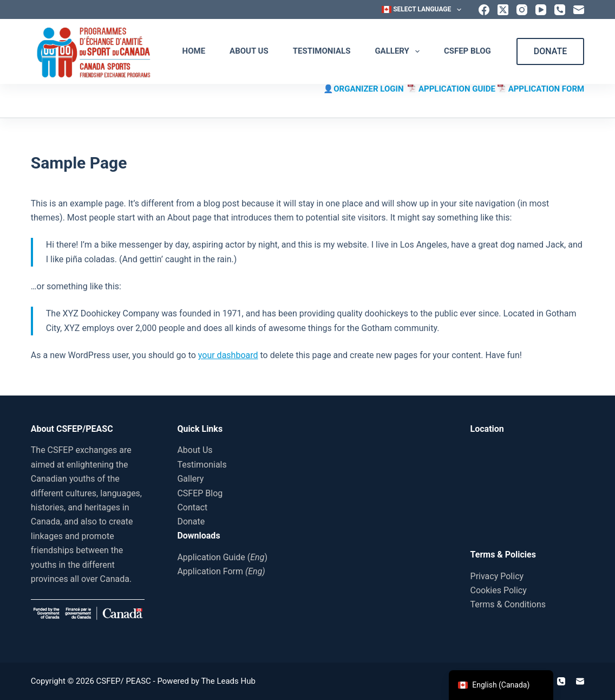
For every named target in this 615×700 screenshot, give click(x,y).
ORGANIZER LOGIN (371, 89)
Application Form (221, 571)
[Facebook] (484, 10)
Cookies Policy (499, 590)
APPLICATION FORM (547, 89)
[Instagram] (522, 10)
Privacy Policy (497, 576)
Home (194, 51)
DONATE (550, 51)
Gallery (399, 51)
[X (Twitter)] (503, 10)
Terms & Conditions (508, 604)
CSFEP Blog (467, 51)
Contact (192, 507)
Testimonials (322, 51)
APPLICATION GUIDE (458, 89)
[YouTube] (541, 10)
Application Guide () (222, 557)
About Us (249, 51)
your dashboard (228, 355)
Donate (191, 521)
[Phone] (560, 10)
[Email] (579, 10)
